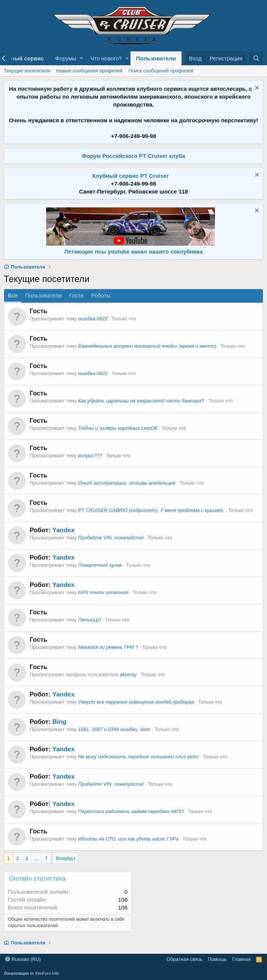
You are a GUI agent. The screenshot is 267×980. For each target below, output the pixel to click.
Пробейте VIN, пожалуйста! (111, 538)
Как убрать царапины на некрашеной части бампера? (141, 401)
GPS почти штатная (103, 592)
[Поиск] (256, 58)
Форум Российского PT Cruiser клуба (133, 156)
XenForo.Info (47, 973)
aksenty (128, 675)
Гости (76, 295)
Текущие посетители (27, 71)
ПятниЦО (89, 620)
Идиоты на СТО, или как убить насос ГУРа (128, 839)
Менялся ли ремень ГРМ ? (108, 647)
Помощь (217, 959)
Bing (59, 722)
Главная (241, 959)
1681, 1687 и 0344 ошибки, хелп (114, 729)
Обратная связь (184, 959)
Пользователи (156, 58)
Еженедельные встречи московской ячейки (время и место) (147, 346)
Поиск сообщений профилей (161, 71)
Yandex (63, 530)
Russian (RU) (23, 959)
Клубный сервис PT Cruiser (130, 176)
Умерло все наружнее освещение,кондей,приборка (136, 702)
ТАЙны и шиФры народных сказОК (118, 428)
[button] (81, 58)
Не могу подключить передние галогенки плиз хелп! (138, 757)
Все (13, 295)
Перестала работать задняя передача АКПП (131, 811)
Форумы (66, 58)
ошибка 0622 (93, 319)
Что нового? (106, 58)
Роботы (101, 295)
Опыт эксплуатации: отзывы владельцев (127, 483)
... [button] (37, 858)
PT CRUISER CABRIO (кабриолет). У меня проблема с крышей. (151, 510)
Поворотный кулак (100, 565)
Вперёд (64, 858)
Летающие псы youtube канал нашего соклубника (133, 251)
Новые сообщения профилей (89, 71)
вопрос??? (90, 455)
